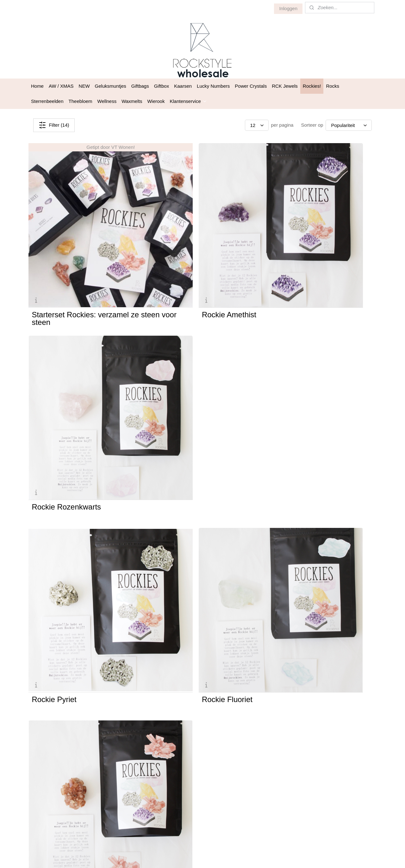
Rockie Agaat (54, 683)
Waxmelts (132, 101)
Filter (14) (54, 125)
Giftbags (140, 86)
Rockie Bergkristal (62, 543)
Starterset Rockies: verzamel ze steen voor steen (80, 266)
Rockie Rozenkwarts (302, 263)
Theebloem (81, 101)
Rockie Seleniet (176, 543)
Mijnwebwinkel (269, 856)
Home (37, 86)
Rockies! (312, 86)
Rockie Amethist (177, 263)
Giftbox (162, 86)
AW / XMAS (61, 86)
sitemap (188, 856)
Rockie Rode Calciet (302, 683)
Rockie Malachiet (179, 683)
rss (199, 856)
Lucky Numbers (213, 86)
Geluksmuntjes (111, 86)
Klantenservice (188, 101)
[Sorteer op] (349, 125)
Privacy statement (259, 768)
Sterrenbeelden (47, 101)
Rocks (333, 86)
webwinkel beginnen (220, 856)
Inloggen (288, 8)
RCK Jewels (285, 86)
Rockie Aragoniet (296, 403)
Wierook (156, 101)
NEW (84, 86)
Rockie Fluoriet (175, 403)
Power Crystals (251, 86)
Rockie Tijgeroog (296, 543)
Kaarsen (183, 86)
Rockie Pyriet (54, 403)
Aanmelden (188, 802)
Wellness (107, 101)
